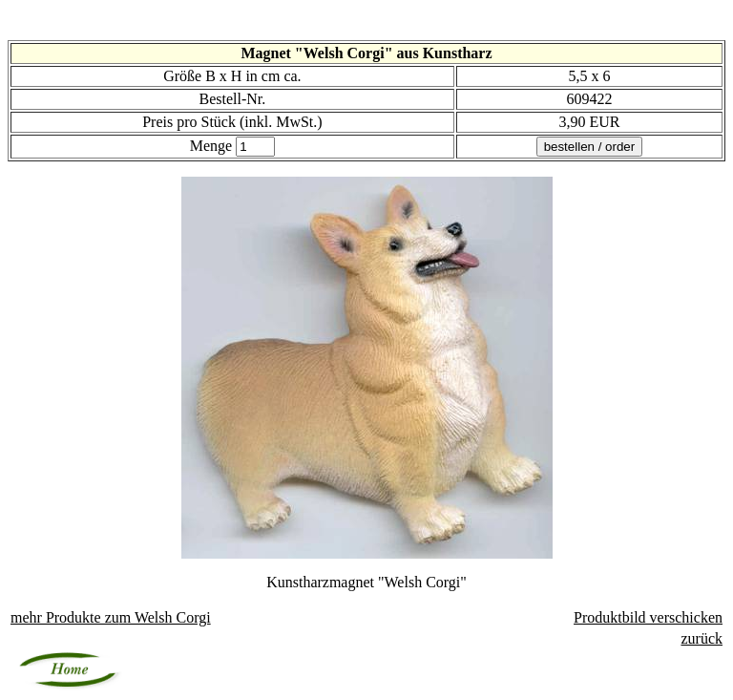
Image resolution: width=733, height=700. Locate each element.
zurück (702, 638)
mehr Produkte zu (111, 617)
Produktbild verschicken (648, 617)
